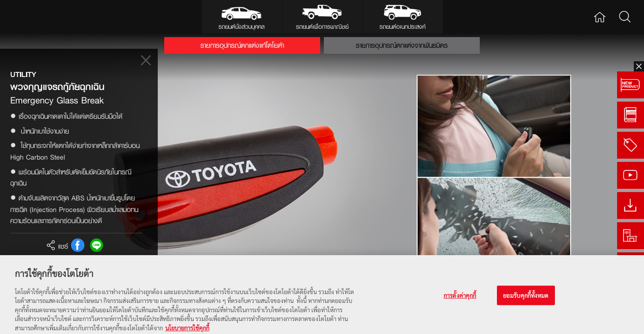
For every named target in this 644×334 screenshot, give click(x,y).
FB (78, 245)
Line (97, 245)
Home (599, 16)
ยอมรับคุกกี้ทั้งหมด (526, 299)
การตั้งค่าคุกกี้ (460, 299)
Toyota (35, 16)
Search (625, 16)
